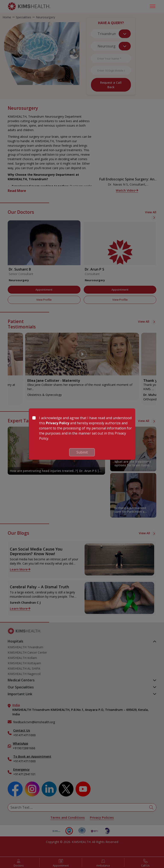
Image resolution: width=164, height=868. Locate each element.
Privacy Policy (58, 423)
